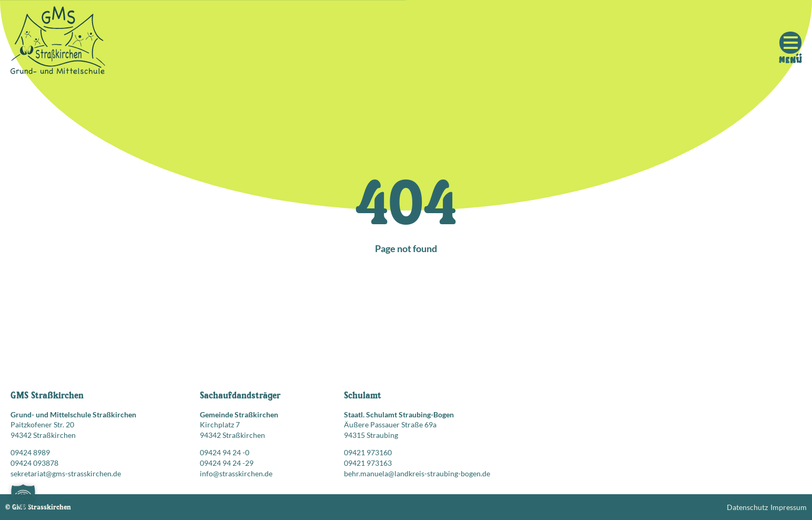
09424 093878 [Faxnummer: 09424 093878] (34, 463)
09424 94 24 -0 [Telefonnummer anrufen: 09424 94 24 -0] (225, 452)
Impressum (789, 507)
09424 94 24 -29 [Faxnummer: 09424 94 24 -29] (227, 463)
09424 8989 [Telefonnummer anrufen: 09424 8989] (30, 452)
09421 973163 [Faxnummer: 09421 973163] (368, 463)
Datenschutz (747, 507)
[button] (23, 497)
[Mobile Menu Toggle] (790, 43)
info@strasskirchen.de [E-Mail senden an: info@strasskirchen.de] (236, 473)
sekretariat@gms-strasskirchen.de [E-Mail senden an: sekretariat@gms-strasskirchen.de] (66, 473)
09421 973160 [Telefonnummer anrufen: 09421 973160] (368, 452)
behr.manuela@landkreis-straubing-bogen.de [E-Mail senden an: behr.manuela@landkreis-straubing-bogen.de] (417, 473)
